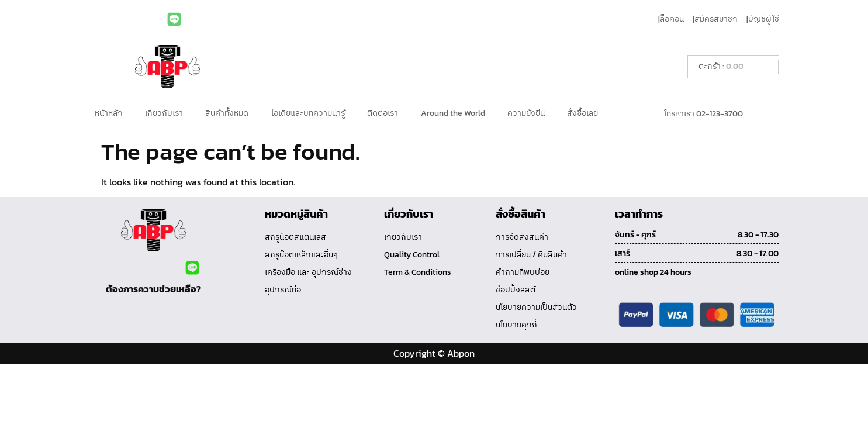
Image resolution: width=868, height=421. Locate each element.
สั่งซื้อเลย (582, 113)
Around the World (453, 113)
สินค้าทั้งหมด (227, 113)
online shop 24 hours (653, 272)
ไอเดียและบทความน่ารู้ (308, 113)
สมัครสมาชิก (716, 19)
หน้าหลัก (109, 113)
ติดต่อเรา (383, 113)
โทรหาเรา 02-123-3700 (703, 114)
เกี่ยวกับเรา (164, 113)
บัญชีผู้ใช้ (764, 19)
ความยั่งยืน (526, 113)
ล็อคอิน (672, 19)
